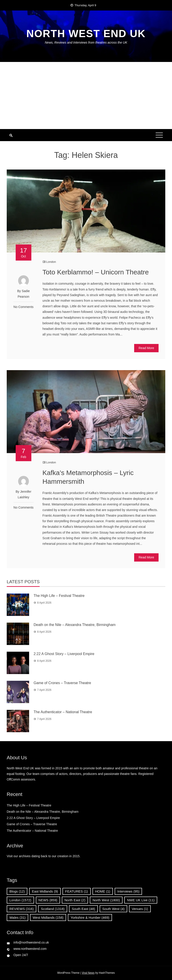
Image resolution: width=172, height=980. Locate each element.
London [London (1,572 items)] (20, 900)
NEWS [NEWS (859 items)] (48, 900)
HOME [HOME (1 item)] (103, 891)
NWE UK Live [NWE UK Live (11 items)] (141, 900)
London (51, 262)
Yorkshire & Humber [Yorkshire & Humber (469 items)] (90, 917)
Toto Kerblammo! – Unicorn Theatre (96, 272)
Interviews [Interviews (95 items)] (128, 891)
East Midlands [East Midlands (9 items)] (45, 891)
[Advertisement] (86, 95)
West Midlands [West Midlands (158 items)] (48, 917)
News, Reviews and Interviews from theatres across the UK (86, 42)
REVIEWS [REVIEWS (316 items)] (21, 909)
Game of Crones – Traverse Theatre (62, 683)
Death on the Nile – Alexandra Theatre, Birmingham (75, 625)
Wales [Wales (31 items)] (17, 917)
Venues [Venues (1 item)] (140, 909)
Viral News (88, 973)
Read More (146, 348)
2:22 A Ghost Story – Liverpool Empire (66, 654)
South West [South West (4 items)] (114, 909)
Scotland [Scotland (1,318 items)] (53, 909)
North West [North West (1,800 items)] (106, 900)
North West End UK (86, 34)
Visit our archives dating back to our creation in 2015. (44, 856)
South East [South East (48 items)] (83, 909)
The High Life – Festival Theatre (59, 596)
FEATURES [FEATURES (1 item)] (76, 891)
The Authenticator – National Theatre (63, 712)
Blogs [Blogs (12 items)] (17, 891)
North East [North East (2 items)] (75, 900)
